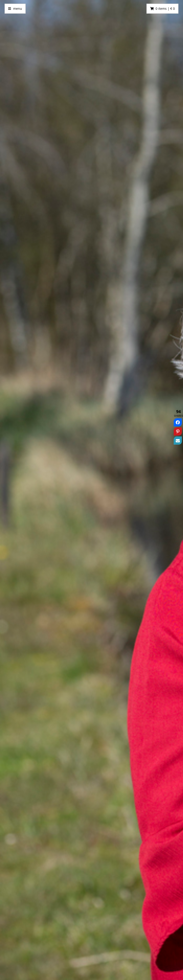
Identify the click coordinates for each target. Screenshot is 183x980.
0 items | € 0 (165, 9)
